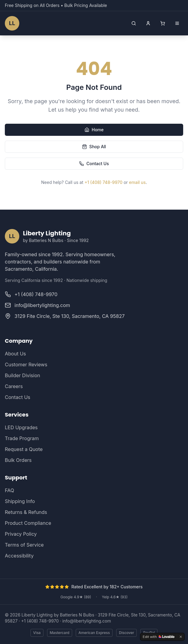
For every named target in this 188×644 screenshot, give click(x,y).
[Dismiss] (181, 637)
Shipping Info (20, 501)
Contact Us (94, 163)
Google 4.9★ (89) (76, 597)
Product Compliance (28, 523)
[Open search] (134, 23)
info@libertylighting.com (86, 621)
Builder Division (22, 375)
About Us (15, 354)
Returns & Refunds (26, 512)
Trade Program (22, 438)
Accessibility (19, 556)
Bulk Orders (18, 460)
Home (94, 130)
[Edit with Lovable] (159, 637)
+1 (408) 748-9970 (104, 182)
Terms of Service (24, 545)
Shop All (94, 147)
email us (137, 182)
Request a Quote (24, 449)
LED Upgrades (21, 427)
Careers (14, 386)
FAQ (10, 490)
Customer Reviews (26, 364)
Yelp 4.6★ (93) (115, 597)
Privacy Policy (21, 534)
